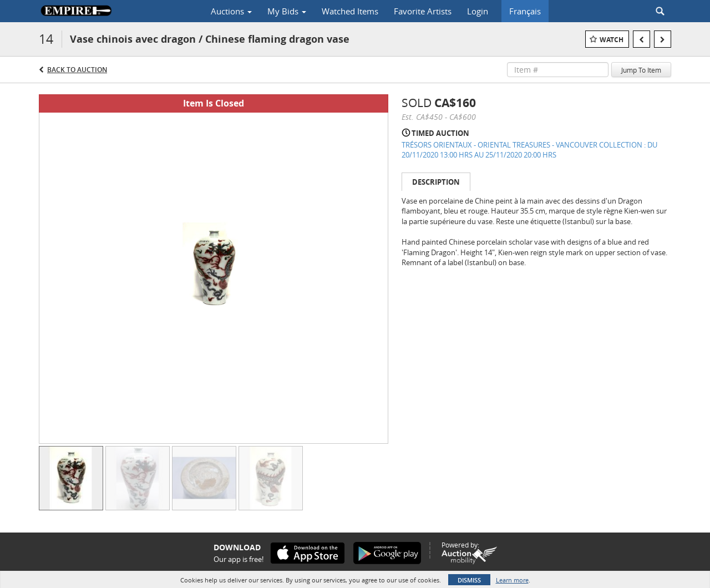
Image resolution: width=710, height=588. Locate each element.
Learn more (512, 580)
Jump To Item (641, 70)
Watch (612, 40)
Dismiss (469, 580)
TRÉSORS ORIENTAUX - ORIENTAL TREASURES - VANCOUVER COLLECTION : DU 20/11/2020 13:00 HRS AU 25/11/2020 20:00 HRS (529, 150)
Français (525, 11)
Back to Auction (77, 70)
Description (436, 182)
